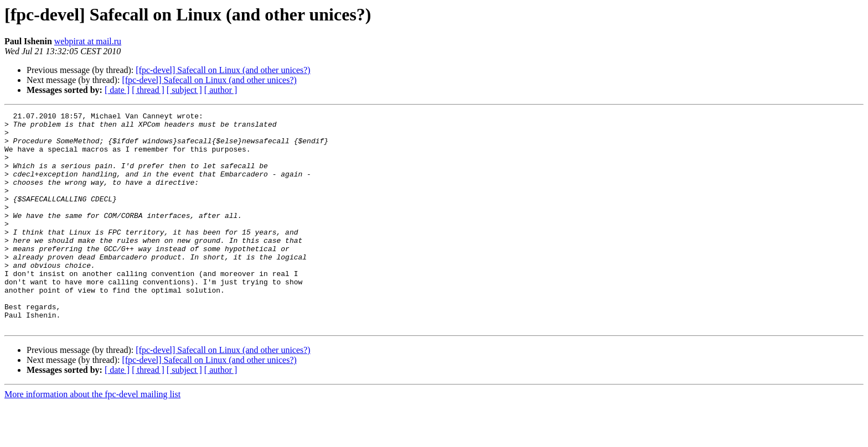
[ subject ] (184, 90)
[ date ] (117, 90)
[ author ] (221, 90)
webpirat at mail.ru (88, 41)
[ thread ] (148, 90)
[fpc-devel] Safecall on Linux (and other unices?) (223, 70)
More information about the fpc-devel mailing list (92, 437)
